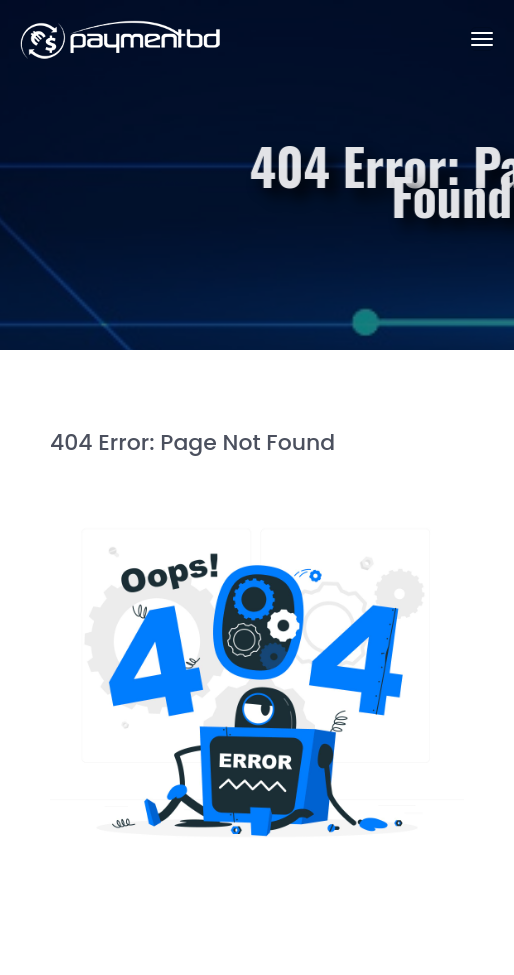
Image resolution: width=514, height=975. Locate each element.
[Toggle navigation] (482, 39)
